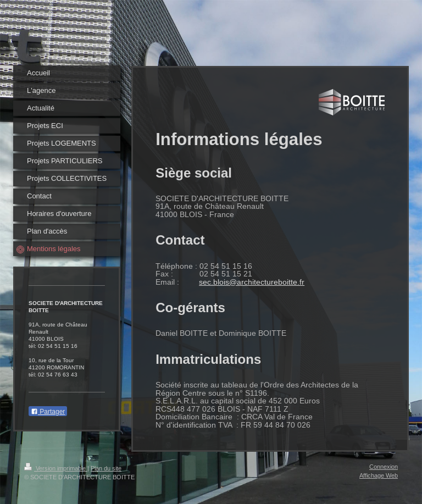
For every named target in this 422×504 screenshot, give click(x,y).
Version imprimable (56, 468)
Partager (48, 412)
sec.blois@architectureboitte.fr (252, 282)
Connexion (384, 467)
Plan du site (106, 468)
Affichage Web (379, 475)
